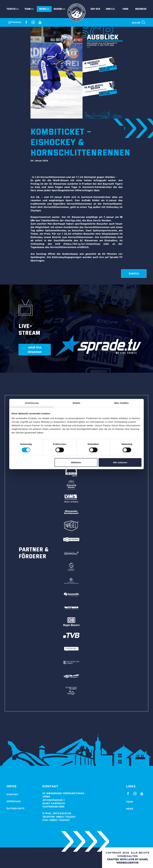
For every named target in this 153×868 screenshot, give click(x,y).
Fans (125, 9)
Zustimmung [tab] (32, 403)
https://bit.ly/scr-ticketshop (82, 244)
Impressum (14, 801)
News (43, 9)
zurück (134, 274)
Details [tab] (76, 403)
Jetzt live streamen (35, 350)
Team (27, 9)
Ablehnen (76, 462)
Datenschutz (16, 808)
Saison (58, 9)
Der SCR (95, 9)
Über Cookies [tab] (121, 403)
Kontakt (12, 794)
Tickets (11, 9)
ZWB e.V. (110, 9)
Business (141, 9)
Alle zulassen (120, 462)
